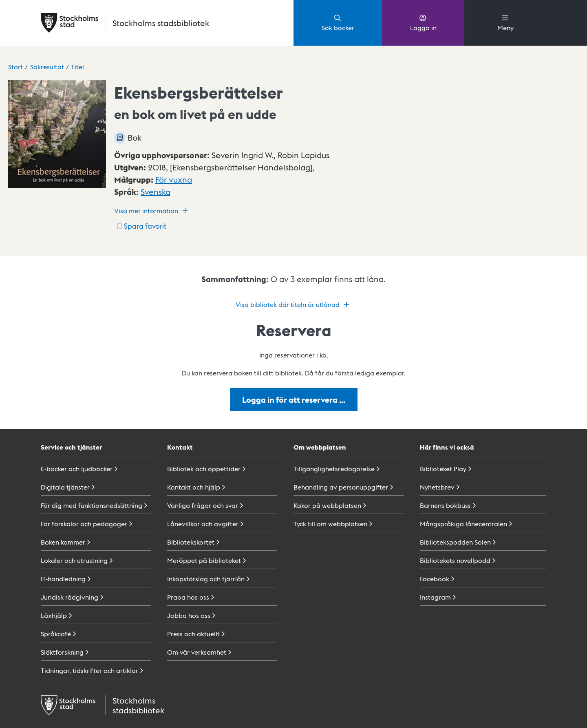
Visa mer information (152, 211)
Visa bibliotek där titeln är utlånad (293, 304)
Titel (77, 67)
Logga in (423, 22)
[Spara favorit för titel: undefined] (141, 226)
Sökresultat (47, 67)
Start (15, 67)
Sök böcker (338, 22)
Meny (505, 22)
